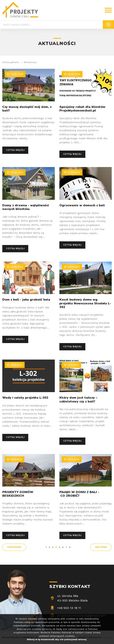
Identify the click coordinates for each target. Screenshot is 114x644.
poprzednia (14, 547)
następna (101, 547)
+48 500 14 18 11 (69, 608)
